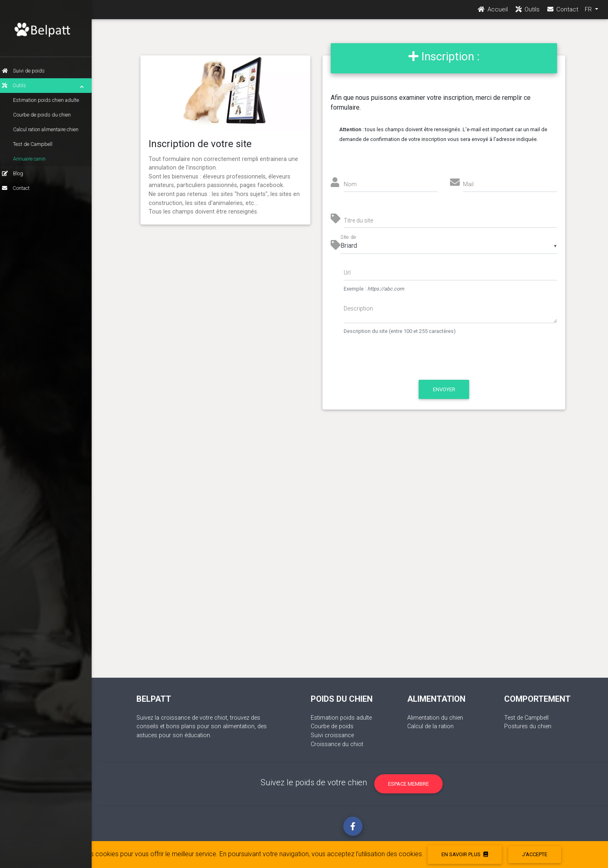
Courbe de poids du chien (48, 115)
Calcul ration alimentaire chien (52, 129)
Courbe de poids (332, 726)
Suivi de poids (30, 71)
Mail (468, 184)
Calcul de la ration (430, 726)
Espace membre (408, 784)
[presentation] (412, 361)
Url (347, 273)
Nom (350, 184)
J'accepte (535, 854)
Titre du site (358, 220)
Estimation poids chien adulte (52, 100)
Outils (49, 86)
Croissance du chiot (337, 744)
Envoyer (444, 389)
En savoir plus (465, 854)
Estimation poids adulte (341, 718)
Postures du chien (528, 726)
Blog (19, 173)
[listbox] (449, 246)
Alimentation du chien (435, 718)
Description (358, 308)
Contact (22, 188)
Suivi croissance (332, 735)
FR (589, 13)
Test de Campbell (39, 144)
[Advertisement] (353, 552)
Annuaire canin (35, 159)
